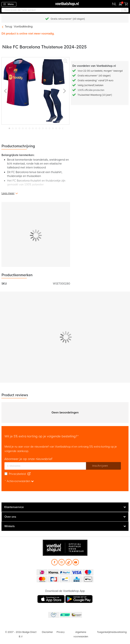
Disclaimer (47, 632)
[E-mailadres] (45, 466)
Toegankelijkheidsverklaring (112, 632)
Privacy (61, 632)
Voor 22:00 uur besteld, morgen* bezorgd (100, 71)
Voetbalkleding (23, 27)
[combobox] (65, 10)
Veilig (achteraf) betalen (90, 85)
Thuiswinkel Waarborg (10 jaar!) (95, 95)
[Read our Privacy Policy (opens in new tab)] (29, 474)
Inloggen (121, 3)
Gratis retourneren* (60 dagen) (68, 19)
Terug (8, 27)
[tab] (65, 507)
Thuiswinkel (76, 615)
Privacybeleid (17, 474)
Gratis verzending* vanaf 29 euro (96, 80)
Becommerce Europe (53, 615)
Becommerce (65, 615)
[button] (114, 4)
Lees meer (8, 193)
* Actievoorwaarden (19, 481)
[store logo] (65, 4)
